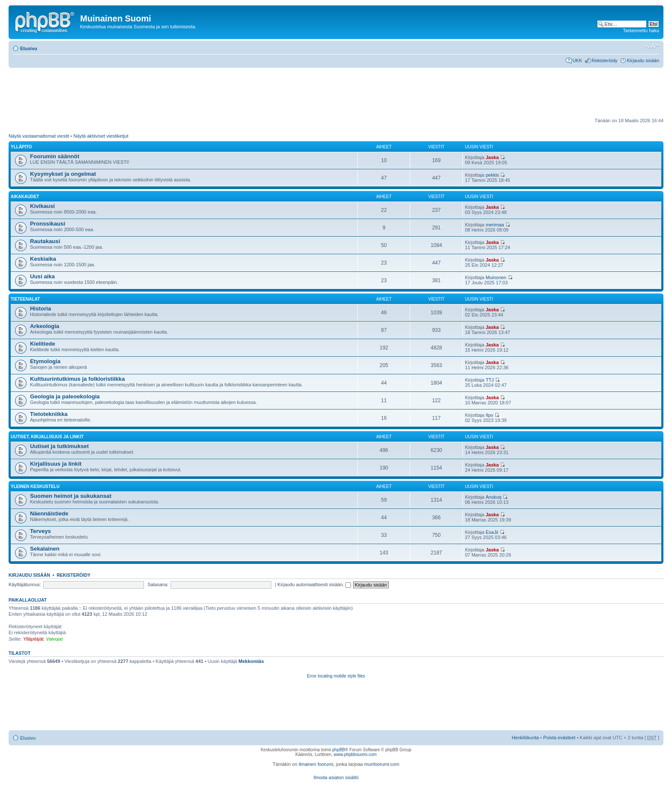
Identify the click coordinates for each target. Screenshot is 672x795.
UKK (577, 60)
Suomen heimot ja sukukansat (71, 496)
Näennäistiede (49, 513)
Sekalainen (45, 549)
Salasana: (158, 584)
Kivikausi (42, 206)
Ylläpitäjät (33, 639)
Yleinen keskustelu (35, 486)
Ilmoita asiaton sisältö (336, 777)
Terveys (40, 531)
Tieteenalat (25, 299)
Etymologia (45, 361)
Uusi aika (42, 276)
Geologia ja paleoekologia (65, 396)
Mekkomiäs (251, 661)
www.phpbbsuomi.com (355, 754)
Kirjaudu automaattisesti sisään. (314, 584)
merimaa (495, 225)
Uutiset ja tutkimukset (59, 446)
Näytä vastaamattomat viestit (39, 136)
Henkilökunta (525, 738)
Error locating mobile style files (336, 676)
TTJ (490, 380)
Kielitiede (43, 344)
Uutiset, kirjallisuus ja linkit (47, 437)
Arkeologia (45, 326)
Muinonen (496, 277)
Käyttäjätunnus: (25, 584)
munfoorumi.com (382, 764)
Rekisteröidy (604, 60)
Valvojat (54, 639)
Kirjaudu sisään (643, 60)
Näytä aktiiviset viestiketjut (101, 136)
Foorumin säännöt (55, 156)
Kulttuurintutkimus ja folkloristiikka (77, 379)
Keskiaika (43, 259)
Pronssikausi (48, 224)
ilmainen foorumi (316, 764)
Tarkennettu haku (641, 30)
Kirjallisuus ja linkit (56, 464)
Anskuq (493, 497)
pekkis (492, 175)
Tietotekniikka (49, 414)
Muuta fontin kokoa (653, 47)
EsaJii (492, 532)
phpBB (339, 750)
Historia (40, 309)
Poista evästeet (559, 738)
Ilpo (489, 415)
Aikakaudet (25, 197)
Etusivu (29, 48)
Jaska (492, 157)
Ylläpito (21, 147)
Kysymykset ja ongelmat (63, 174)
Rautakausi (45, 241)
